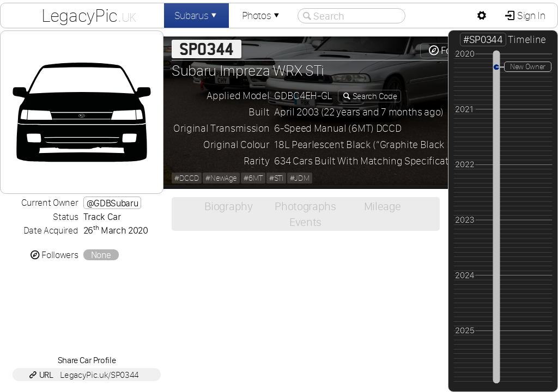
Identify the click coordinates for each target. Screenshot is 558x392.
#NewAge (221, 178)
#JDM (300, 178)
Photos (262, 16)
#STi (276, 178)
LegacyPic (89, 15)
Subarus (197, 16)
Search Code (374, 96)
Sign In (530, 16)
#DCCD (187, 178)
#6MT (253, 178)
